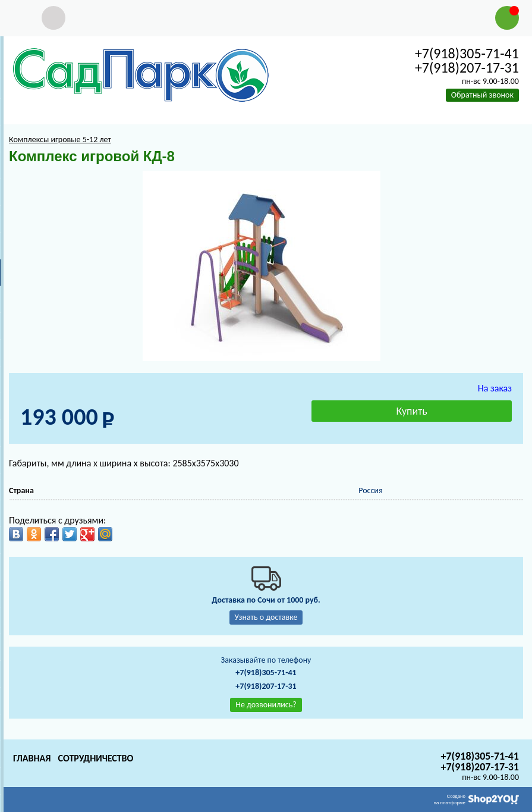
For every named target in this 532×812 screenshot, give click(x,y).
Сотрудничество (95, 758)
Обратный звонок (482, 95)
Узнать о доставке (266, 617)
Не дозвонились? (266, 705)
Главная (32, 758)
